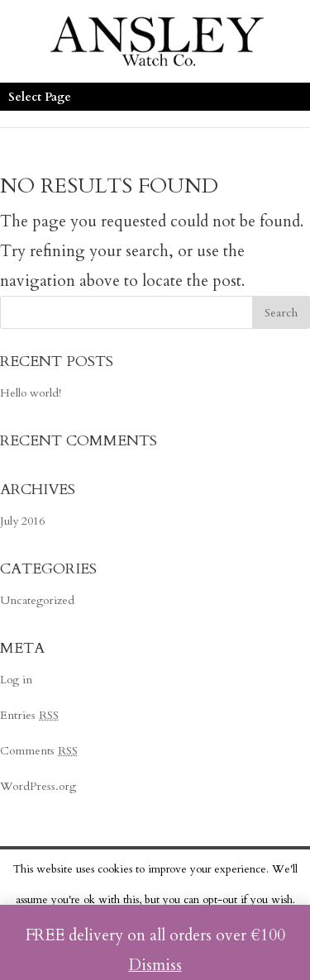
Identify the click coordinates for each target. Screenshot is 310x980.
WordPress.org (38, 786)
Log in (16, 680)
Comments (39, 751)
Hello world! (31, 393)
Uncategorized (37, 600)
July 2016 (22, 521)
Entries (29, 715)
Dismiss (155, 965)
